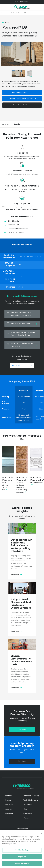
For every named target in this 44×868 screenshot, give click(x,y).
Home (3, 13)
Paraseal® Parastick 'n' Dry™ (22, 470)
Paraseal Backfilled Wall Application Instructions (22, 314)
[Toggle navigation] (22, 2)
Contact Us (28, 814)
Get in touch (22, 761)
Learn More (22, 729)
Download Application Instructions (20, 99)
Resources (9, 805)
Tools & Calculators (31, 800)
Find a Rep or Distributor (22, 105)
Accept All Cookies (22, 864)
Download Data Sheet (20, 92)
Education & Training (31, 796)
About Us (8, 809)
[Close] (41, 834)
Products (11, 13)
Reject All (22, 858)
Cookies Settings (22, 851)
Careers (27, 818)
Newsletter (9, 814)
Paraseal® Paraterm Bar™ (8, 469)
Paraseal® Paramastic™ (37, 466)
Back (7, 23)
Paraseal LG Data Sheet (22, 324)
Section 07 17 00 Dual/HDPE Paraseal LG (22, 345)
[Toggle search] (41, 7)
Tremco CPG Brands (21, 2)
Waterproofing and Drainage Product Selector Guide (22, 334)
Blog (25, 809)
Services (8, 800)
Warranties (28, 805)
